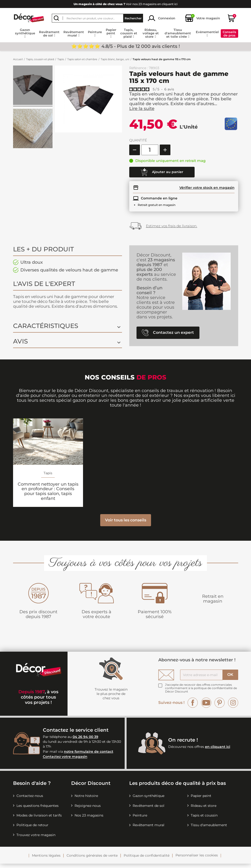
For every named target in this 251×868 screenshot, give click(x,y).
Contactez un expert (168, 333)
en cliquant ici (218, 751)
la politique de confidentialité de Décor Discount (201, 694)
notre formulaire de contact (89, 756)
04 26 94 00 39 (85, 741)
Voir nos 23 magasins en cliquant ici (125, 4)
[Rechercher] (97, 18)
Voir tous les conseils (126, 524)
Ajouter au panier (162, 172)
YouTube (206, 707)
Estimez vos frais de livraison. (172, 226)
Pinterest (220, 707)
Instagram (233, 707)
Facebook (193, 707)
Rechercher (133, 18)
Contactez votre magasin (65, 761)
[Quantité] (150, 150)
